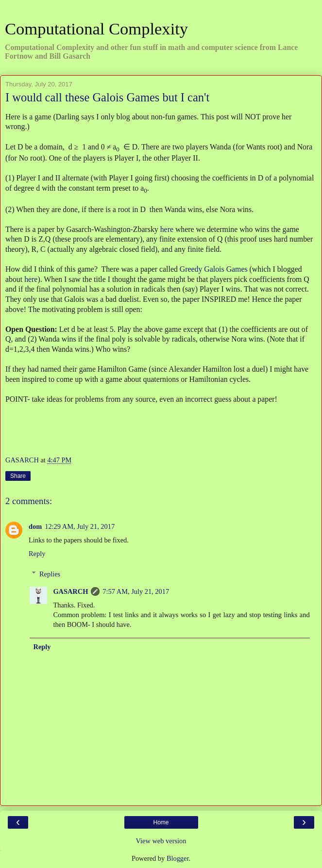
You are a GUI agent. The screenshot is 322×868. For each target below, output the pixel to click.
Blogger (178, 858)
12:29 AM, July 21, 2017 (80, 526)
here (167, 229)
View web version (161, 841)
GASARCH (70, 591)
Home (161, 822)
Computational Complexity (96, 29)
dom (35, 526)
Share (18, 476)
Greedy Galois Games (214, 269)
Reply (37, 554)
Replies (50, 574)
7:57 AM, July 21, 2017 (136, 591)
